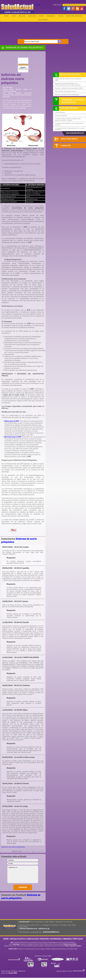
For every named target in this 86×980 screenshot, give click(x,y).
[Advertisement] (43, 29)
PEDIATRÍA (44, 939)
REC (76, 949)
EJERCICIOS (32, 16)
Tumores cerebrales (61, 116)
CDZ (19, 946)
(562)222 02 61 (32, 929)
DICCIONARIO (43, 20)
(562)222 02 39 (44, 929)
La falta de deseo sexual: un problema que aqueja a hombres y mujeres (68, 119)
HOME (6, 16)
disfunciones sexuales (28, 943)
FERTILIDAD (78, 939)
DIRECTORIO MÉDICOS (74, 16)
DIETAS (41, 16)
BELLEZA (22, 16)
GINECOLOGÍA (33, 939)
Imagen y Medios (45, 949)
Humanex (21, 949)
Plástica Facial (49, 944)
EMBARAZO (51, 16)
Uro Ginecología (26, 946)
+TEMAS (60, 16)
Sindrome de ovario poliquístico (24, 48)
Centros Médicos (70, 943)
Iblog (64, 949)
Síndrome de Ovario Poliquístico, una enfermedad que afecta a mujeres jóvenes (68, 84)
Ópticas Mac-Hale (10, 946)
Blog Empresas (57, 949)
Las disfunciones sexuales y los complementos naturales (69, 124)
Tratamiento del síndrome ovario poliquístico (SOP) (68, 79)
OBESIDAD (67, 939)
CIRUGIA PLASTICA (17, 939)
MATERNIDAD (56, 939)
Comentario (23, 874)
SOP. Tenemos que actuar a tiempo (66, 91)
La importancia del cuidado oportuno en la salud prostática (70, 129)
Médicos (54, 943)
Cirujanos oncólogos (26, 944)
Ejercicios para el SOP (13, 437)
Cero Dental (58, 944)
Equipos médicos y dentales (42, 946)
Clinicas (61, 943)
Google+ (38, 5)
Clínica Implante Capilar (73, 946)
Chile (69, 949)
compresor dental (58, 946)
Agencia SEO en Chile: (64, 971)
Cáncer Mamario (60, 112)
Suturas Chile (39, 944)
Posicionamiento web (32, 949)
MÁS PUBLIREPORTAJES (75, 133)
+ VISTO (14, 16)
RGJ (72, 949)
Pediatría (17, 943)
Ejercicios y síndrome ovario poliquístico (67, 94)
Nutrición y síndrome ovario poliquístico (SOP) (69, 88)
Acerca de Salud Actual (43, 943)
